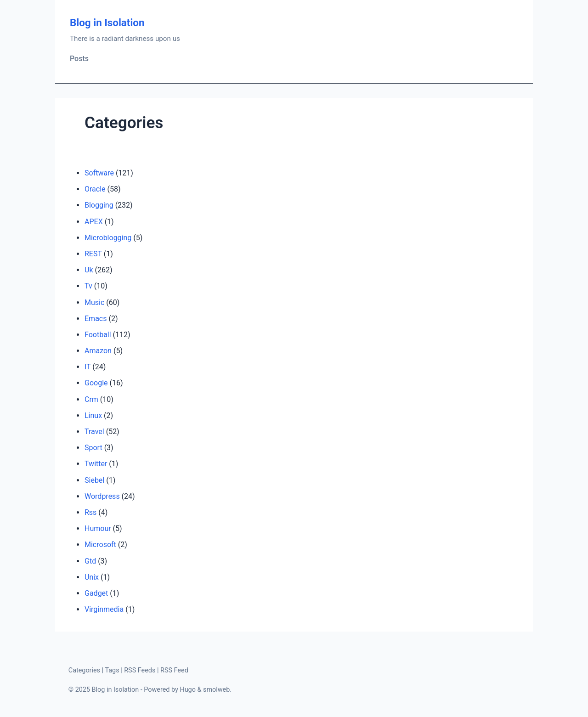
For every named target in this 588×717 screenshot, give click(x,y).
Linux (93, 415)
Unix (92, 577)
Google (96, 383)
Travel (94, 432)
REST (93, 254)
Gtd (90, 561)
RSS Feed (174, 670)
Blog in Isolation (107, 23)
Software (99, 173)
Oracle (95, 189)
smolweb (216, 690)
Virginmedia (104, 609)
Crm (91, 399)
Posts (79, 59)
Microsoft (100, 545)
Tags (112, 670)
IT (88, 367)
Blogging (99, 205)
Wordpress (102, 496)
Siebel (94, 480)
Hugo (188, 690)
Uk (89, 270)
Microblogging (108, 238)
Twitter (96, 464)
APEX (94, 222)
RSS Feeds (140, 670)
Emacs (96, 319)
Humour (98, 528)
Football (98, 335)
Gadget (96, 593)
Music (94, 302)
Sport (93, 448)
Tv (88, 286)
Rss (90, 512)
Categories (84, 670)
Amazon (98, 351)
